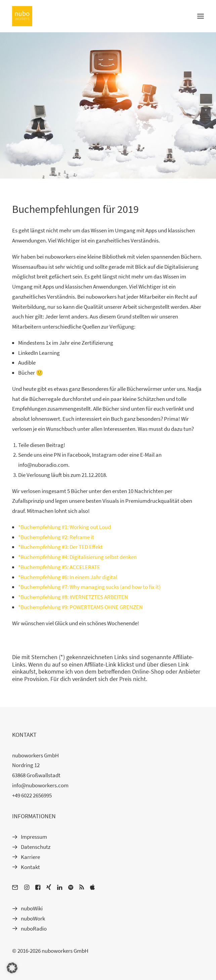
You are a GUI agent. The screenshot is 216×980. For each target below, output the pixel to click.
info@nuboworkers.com (40, 785)
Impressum (34, 837)
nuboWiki (32, 908)
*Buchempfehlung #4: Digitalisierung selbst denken (77, 557)
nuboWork (33, 918)
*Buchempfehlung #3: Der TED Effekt (60, 547)
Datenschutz (36, 847)
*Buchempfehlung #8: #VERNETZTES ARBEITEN (73, 597)
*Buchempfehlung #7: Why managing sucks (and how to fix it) (89, 587)
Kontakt (30, 867)
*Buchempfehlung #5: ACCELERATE (59, 567)
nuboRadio (34, 929)
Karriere (30, 857)
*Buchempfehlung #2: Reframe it (56, 537)
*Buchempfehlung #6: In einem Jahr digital (68, 577)
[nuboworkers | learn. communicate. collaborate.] (22, 16)
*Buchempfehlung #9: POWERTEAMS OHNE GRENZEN (80, 607)
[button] (12, 968)
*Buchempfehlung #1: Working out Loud (64, 527)
